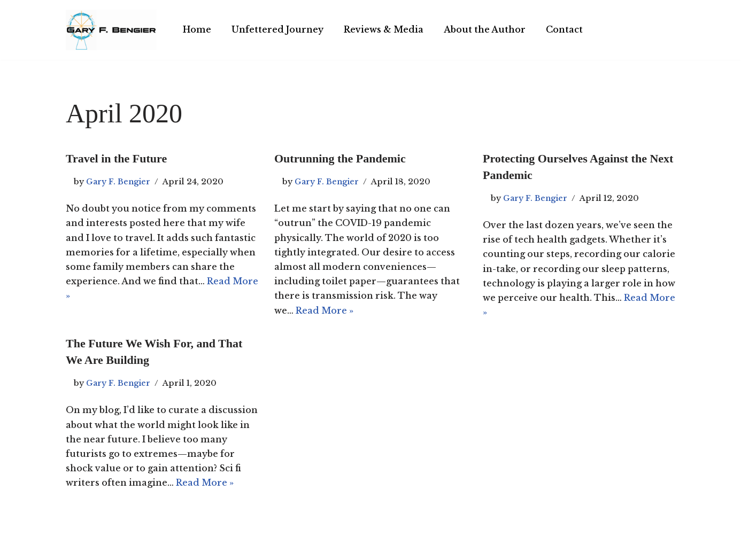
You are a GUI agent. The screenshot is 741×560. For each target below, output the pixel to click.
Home (197, 29)
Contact (564, 29)
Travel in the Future (116, 158)
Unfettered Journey (277, 29)
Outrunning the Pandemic (340, 158)
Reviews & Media (384, 29)
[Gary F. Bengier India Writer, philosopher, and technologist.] (111, 30)
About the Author (485, 29)
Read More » (325, 310)
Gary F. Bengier (118, 182)
